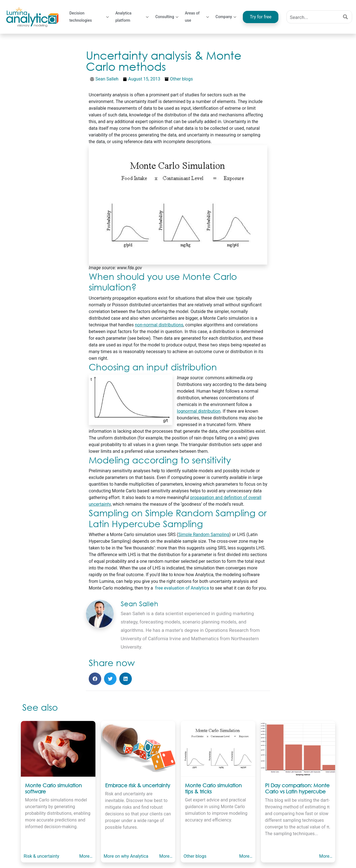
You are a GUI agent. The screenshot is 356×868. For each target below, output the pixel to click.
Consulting (167, 17)
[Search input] (313, 17)
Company (226, 17)
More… (86, 856)
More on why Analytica (126, 856)
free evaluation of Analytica (181, 588)
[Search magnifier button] (346, 17)
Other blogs (181, 79)
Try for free (261, 17)
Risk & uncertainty (41, 856)
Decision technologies (89, 17)
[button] (95, 679)
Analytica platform (132, 17)
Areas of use (197, 17)
